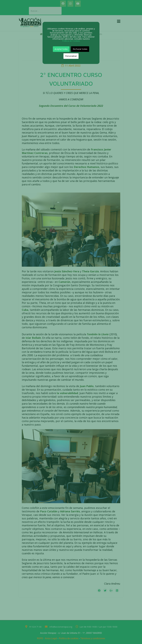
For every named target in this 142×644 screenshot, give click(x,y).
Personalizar (71, 56)
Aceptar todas (61, 49)
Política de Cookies (71, 41)
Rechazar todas (80, 49)
